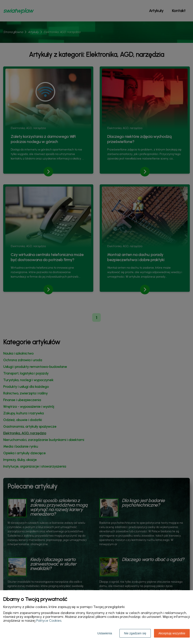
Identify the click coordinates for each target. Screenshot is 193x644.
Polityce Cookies (49, 621)
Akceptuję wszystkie (172, 633)
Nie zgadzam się (135, 633)
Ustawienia (105, 633)
